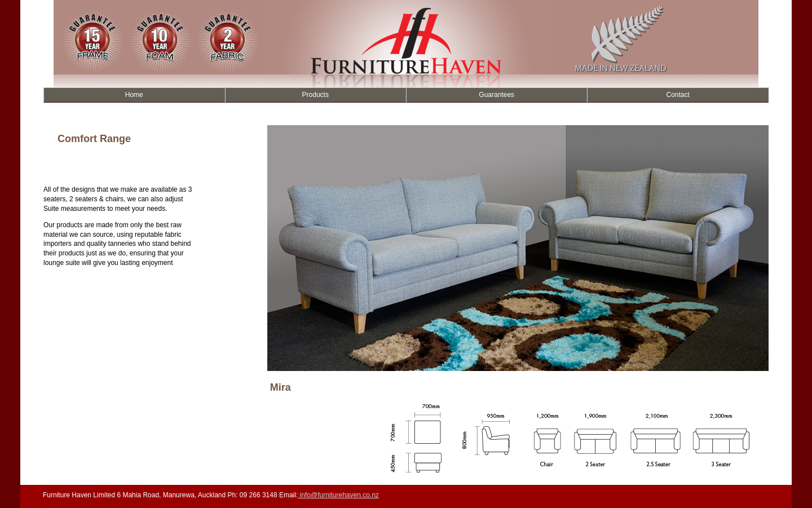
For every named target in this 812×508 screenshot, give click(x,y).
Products (315, 95)
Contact (678, 95)
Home (134, 95)
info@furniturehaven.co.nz (338, 495)
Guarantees (497, 95)
